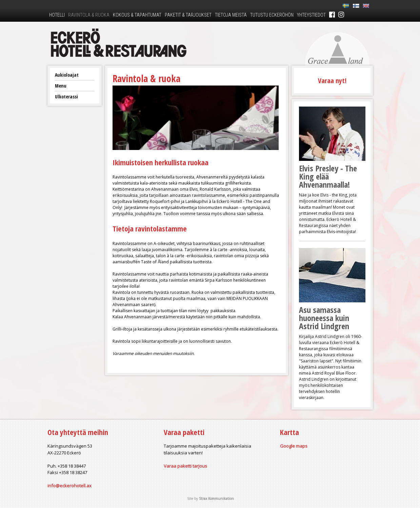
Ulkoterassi (66, 97)
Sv (346, 6)
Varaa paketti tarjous (185, 466)
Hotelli (57, 15)
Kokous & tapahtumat (137, 15)
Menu (61, 86)
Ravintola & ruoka (89, 15)
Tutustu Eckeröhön (272, 15)
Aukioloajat (67, 75)
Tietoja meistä (231, 15)
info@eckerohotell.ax (69, 486)
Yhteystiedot (311, 15)
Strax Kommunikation (216, 498)
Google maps (294, 446)
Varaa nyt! (332, 81)
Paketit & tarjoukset (188, 15)
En (366, 6)
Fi (356, 6)
